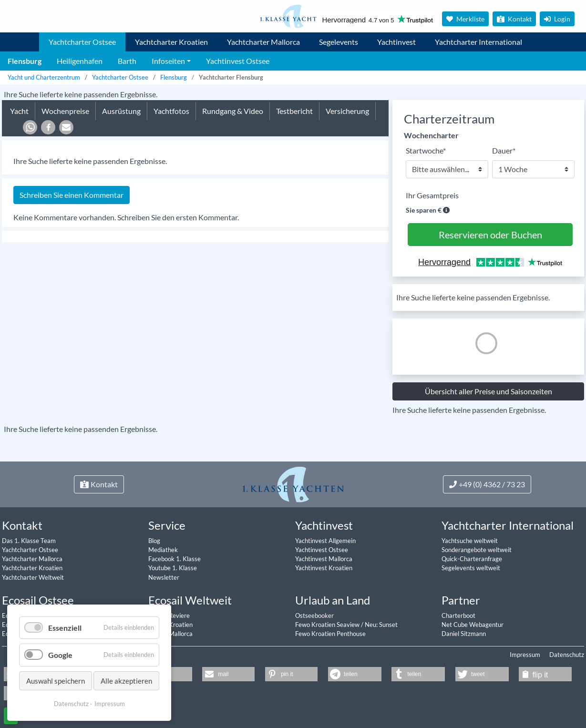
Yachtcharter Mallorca (263, 42)
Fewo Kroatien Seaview (328, 625)
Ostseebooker (314, 615)
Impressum (525, 655)
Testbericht (294, 111)
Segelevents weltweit (471, 568)
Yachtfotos (171, 111)
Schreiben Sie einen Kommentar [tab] (72, 195)
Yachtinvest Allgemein (325, 541)
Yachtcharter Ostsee (82, 42)
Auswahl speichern (56, 681)
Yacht (19, 111)
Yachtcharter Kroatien (171, 42)
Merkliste (465, 19)
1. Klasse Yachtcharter (21, 38)
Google (60, 655)
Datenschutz (567, 655)
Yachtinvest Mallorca (324, 559)
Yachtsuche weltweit (470, 541)
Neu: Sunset (381, 625)
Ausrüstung (121, 111)
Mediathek (163, 550)
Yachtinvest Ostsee (322, 550)
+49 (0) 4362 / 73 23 (487, 484)
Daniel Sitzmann (464, 634)
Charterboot (458, 615)
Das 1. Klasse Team (29, 541)
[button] (30, 127)
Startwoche (426, 150)
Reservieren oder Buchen (490, 235)
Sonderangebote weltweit (477, 550)
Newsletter (164, 577)
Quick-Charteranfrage (472, 559)
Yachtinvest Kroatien (324, 568)
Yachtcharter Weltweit (33, 577)
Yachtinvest (396, 42)
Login (557, 19)
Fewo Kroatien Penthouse (330, 634)
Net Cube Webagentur (473, 625)
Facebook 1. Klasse (175, 559)
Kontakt (514, 19)
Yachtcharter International (478, 42)
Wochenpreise (65, 111)
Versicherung (347, 111)
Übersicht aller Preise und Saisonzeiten (488, 391)
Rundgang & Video (233, 111)
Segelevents (339, 42)
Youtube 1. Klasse (173, 568)
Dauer (504, 150)
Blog (154, 541)
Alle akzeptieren (126, 681)
